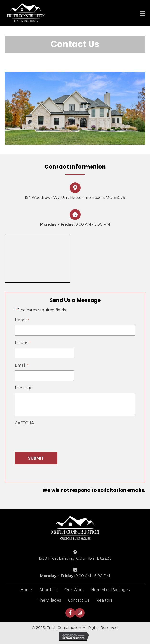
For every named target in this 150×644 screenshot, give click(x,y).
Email (22, 365)
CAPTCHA (24, 423)
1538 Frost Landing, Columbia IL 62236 (75, 558)
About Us (48, 590)
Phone (23, 343)
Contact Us (79, 600)
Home (26, 590)
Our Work (74, 590)
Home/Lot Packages (110, 590)
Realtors (104, 600)
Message (24, 388)
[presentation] (51, 437)
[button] (70, 613)
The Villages (49, 600)
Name (22, 320)
